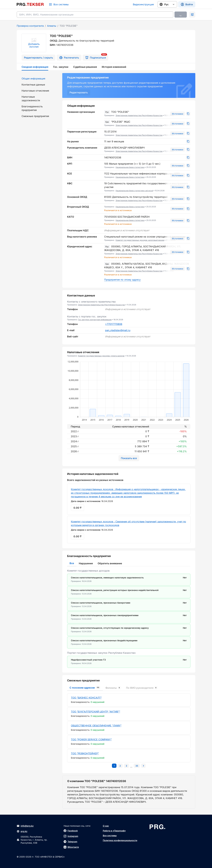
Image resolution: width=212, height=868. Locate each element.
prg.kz (22, 831)
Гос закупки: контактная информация (95, 320)
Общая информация (33, 79)
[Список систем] (59, 4)
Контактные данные (33, 85)
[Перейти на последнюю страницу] (137, 766)
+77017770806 (114, 324)
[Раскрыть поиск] (192, 15)
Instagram (71, 836)
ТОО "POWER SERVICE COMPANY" (91, 739)
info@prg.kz (25, 826)
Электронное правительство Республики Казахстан (139, 115)
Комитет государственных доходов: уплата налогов (101, 356)
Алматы (52, 26)
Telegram (70, 842)
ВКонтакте (71, 847)
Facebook (71, 831)
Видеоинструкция (143, 4)
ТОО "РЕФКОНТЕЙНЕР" (85, 753)
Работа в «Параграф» (114, 831)
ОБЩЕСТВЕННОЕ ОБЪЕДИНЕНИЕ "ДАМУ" (96, 726)
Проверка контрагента (30, 26)
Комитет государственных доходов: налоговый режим (140, 240)
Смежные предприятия (35, 116)
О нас (106, 826)
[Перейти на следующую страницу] (143, 766)
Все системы (110, 835)
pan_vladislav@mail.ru (118, 330)
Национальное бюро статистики (130, 167)
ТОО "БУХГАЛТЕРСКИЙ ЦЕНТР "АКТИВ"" (96, 712)
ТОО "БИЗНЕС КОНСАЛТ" (86, 698)
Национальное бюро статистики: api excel (134, 191)
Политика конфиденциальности (120, 840)
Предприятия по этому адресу (122, 280)
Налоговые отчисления (35, 91)
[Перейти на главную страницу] (30, 4)
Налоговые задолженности (31, 99)
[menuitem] (38, 79)
